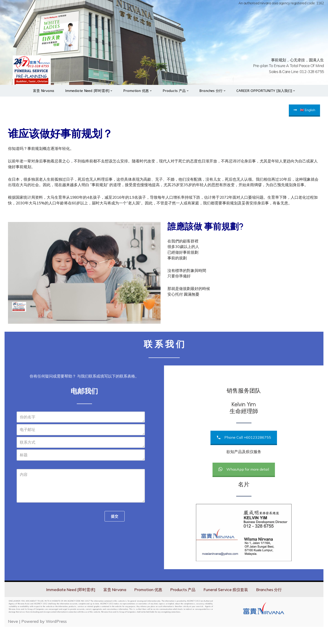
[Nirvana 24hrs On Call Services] (32, 73)
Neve (13, 638)
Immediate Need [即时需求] (67, 606)
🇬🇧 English (304, 115)
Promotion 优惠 (148, 606)
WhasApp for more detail (244, 486)
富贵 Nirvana (39, 96)
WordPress (56, 638)
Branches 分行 (274, 606)
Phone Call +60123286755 (244, 454)
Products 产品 (184, 606)
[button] (110, 96)
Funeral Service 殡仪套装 (229, 606)
